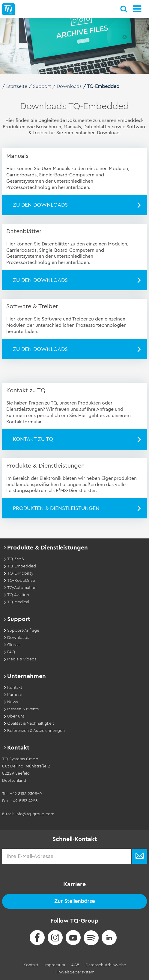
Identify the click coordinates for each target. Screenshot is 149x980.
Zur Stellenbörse (74, 901)
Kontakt (31, 965)
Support (42, 86)
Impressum (55, 965)
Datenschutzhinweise (106, 965)
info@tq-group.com (35, 814)
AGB (75, 965)
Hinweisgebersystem (74, 972)
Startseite (17, 86)
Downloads (69, 86)
